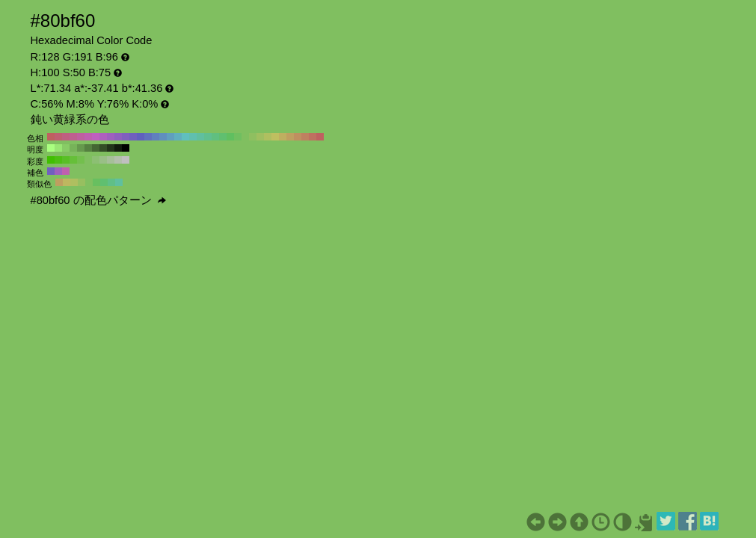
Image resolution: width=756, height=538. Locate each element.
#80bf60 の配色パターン (98, 200)
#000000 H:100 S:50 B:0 (126, 148)
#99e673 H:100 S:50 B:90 (58, 148)
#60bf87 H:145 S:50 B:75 (111, 182)
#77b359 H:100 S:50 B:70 (73, 148)
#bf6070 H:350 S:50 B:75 (58, 137)
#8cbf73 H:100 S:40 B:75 (96, 160)
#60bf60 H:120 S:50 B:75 (230, 137)
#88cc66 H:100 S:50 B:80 (66, 148)
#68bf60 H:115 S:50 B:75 (96, 182)
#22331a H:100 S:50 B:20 (111, 148)
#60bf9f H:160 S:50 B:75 (200, 137)
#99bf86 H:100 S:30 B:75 (103, 160)
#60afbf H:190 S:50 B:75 (178, 137)
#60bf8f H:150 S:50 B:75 (208, 137)
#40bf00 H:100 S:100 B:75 (51, 160)
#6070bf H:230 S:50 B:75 (148, 137)
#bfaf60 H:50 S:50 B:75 (283, 137)
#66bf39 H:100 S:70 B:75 (73, 160)
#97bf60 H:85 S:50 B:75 (82, 182)
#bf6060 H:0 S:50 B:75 (320, 137)
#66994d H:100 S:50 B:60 (81, 148)
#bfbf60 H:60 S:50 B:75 (275, 137)
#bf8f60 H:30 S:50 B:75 (298, 137)
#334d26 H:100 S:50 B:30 (103, 148)
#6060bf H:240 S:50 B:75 (141, 137)
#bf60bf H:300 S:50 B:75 (96, 137)
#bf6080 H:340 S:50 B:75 (66, 137)
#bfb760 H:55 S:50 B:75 (67, 182)
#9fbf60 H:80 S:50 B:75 (260, 137)
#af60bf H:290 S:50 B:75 (103, 137)
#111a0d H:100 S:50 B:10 (118, 148)
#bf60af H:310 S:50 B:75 (88, 137)
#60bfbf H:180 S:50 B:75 (185, 137)
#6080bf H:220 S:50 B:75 (156, 137)
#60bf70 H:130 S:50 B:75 (223, 137)
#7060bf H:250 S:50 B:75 (133, 137)
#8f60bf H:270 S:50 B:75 (118, 137)
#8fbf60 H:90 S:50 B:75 (253, 137)
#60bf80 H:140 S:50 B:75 (215, 137)
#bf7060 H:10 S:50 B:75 (313, 137)
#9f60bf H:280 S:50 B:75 (111, 137)
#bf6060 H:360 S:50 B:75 (51, 137)
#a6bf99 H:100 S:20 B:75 (111, 160)
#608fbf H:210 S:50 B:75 (163, 137)
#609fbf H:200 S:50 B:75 (170, 137)
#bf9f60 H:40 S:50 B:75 (290, 137)
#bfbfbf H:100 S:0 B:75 (126, 160)
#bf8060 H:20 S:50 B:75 (305, 137)
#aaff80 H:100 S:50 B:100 (51, 148)
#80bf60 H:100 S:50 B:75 (245, 137)
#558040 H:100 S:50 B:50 (88, 148)
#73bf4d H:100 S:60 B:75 (81, 160)
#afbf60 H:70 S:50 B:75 (268, 137)
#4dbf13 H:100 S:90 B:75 (58, 160)
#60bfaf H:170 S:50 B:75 (193, 137)
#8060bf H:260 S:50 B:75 (126, 137)
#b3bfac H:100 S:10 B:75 (118, 160)
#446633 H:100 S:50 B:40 (96, 148)
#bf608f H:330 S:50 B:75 (73, 137)
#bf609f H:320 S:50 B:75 (81, 137)
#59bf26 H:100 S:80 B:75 (66, 160)
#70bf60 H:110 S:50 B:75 (238, 137)
